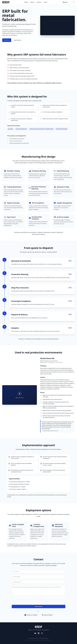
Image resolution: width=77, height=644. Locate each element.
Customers (39, 2)
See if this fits (17, 40)
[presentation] (22, 600)
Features (32, 2)
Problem (26, 2)
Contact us (7, 40)
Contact (45, 2)
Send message (38, 606)
